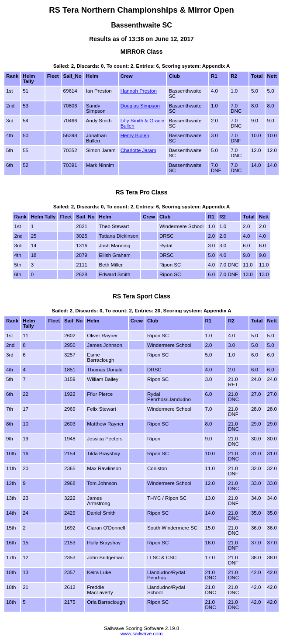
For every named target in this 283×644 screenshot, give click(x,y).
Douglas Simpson (140, 106)
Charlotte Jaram (138, 150)
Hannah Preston (139, 91)
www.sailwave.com (142, 634)
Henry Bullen (135, 135)
